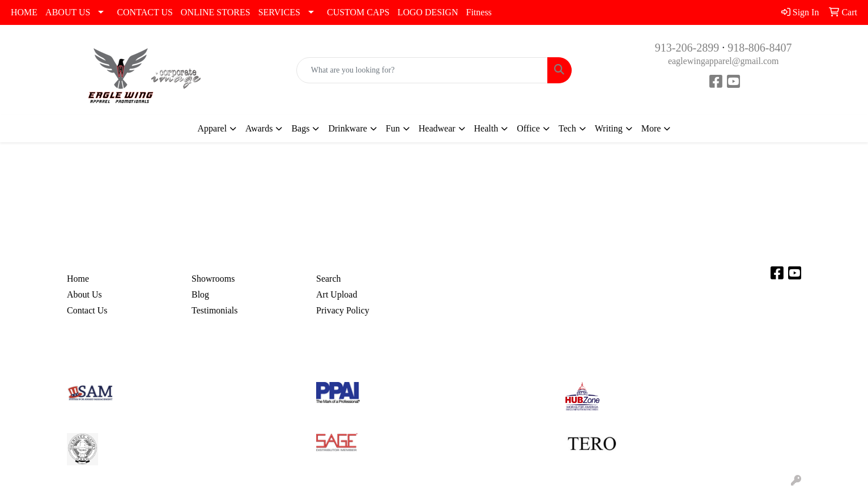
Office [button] (528, 128)
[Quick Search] (422, 70)
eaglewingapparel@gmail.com (724, 61)
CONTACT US (144, 12)
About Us (84, 294)
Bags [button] (300, 128)
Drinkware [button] (347, 128)
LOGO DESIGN (427, 12)
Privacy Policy (343, 310)
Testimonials (215, 310)
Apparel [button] (212, 128)
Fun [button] (393, 128)
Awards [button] (259, 128)
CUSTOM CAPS (358, 12)
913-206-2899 (687, 48)
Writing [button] (609, 128)
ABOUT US (68, 12)
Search (329, 279)
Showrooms (213, 279)
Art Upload (337, 294)
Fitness (478, 12)
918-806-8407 (760, 48)
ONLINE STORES (216, 12)
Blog (200, 294)
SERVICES (279, 12)
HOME (24, 12)
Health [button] (486, 128)
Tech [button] (567, 128)
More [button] (651, 128)
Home (78, 279)
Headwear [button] (437, 128)
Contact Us (87, 310)
